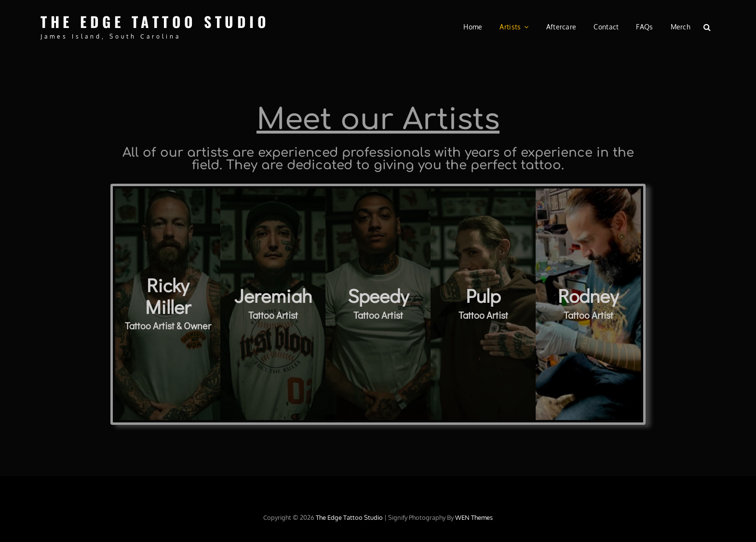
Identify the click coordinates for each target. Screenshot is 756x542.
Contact (606, 27)
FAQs (644, 27)
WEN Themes (474, 517)
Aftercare (561, 27)
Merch (681, 27)
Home (473, 27)
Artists (510, 27)
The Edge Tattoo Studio (155, 21)
